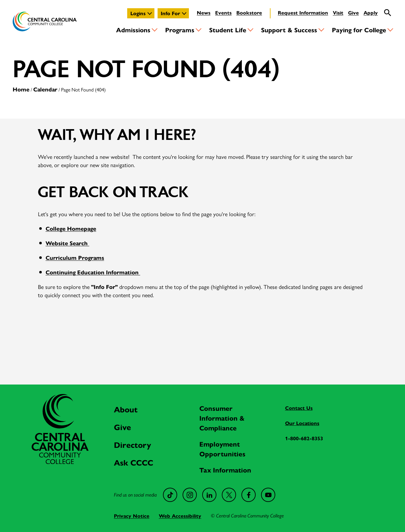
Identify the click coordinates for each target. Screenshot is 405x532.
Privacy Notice (132, 516)
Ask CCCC (134, 462)
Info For (170, 13)
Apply (371, 13)
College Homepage (71, 228)
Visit (338, 13)
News (204, 13)
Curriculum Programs (75, 257)
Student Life (228, 30)
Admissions (133, 30)
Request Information (303, 13)
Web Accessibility (180, 516)
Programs (180, 30)
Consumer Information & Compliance (222, 418)
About (126, 409)
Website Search (67, 243)
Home (21, 89)
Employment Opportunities (222, 449)
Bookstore (249, 13)
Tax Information (225, 470)
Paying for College (359, 30)
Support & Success (289, 30)
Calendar (45, 89)
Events (223, 13)
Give (353, 13)
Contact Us (299, 408)
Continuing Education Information (93, 272)
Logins (138, 13)
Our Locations (302, 423)
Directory (132, 444)
